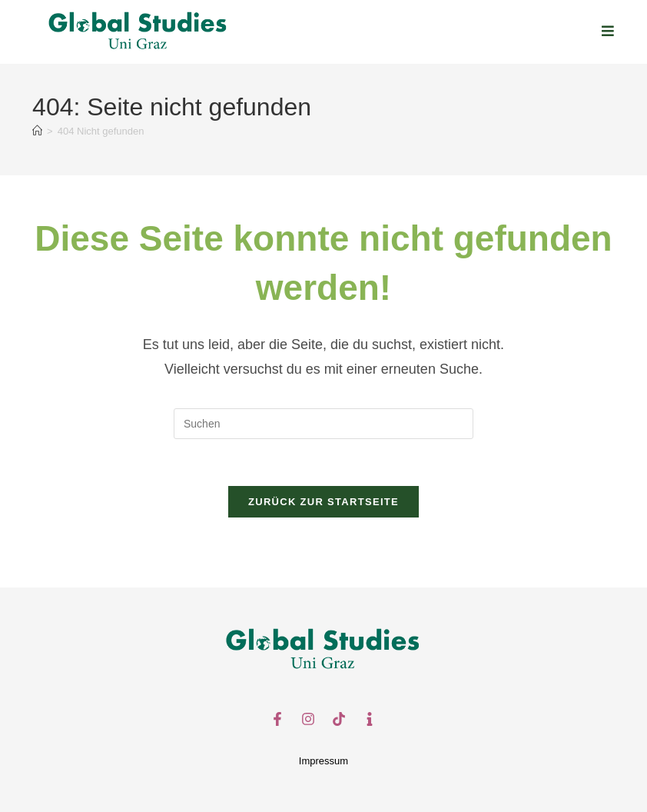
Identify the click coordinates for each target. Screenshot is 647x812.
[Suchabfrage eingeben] (323, 424)
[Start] (37, 131)
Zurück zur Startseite (323, 502)
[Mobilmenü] (608, 32)
